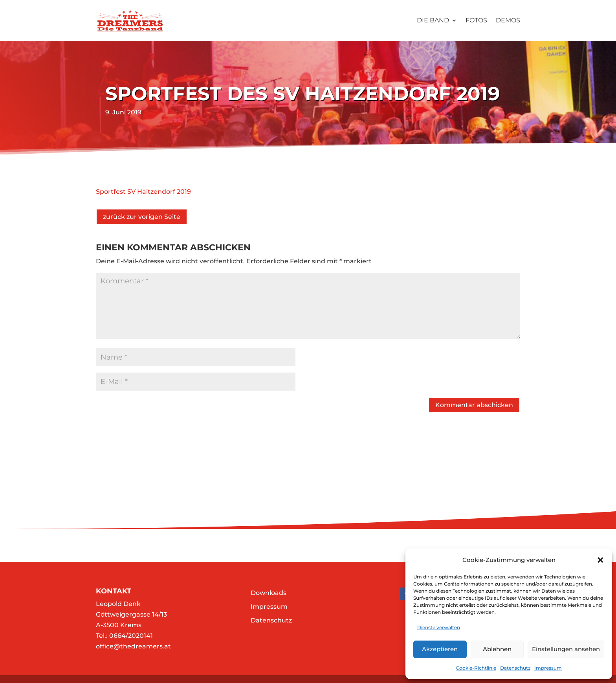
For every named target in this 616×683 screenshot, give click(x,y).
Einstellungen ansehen (566, 649)
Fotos (476, 21)
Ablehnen (497, 649)
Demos (508, 21)
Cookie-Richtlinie (476, 668)
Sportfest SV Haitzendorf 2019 (143, 192)
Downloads (269, 593)
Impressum (548, 668)
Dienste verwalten (439, 627)
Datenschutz (515, 668)
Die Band (433, 21)
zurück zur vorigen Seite (142, 217)
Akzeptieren (440, 649)
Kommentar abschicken (474, 405)
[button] (600, 560)
